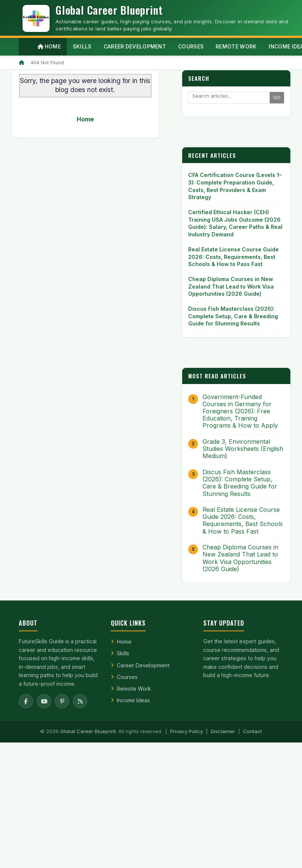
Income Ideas (133, 700)
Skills (123, 653)
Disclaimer (223, 731)
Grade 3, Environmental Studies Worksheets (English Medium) (243, 449)
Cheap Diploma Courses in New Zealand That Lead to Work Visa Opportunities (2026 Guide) (231, 286)
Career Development (143, 665)
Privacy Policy (186, 731)
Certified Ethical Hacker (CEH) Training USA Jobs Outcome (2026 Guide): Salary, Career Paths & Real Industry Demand (235, 223)
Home (49, 47)
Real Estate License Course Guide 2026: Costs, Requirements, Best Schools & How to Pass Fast (233, 257)
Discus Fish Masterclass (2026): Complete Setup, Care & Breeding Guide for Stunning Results (233, 316)
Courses (127, 677)
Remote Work (134, 689)
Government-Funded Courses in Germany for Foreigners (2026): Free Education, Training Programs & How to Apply (240, 411)
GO (277, 98)
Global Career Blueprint (88, 731)
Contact (252, 731)
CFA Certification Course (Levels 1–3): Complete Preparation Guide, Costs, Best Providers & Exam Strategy (235, 186)
